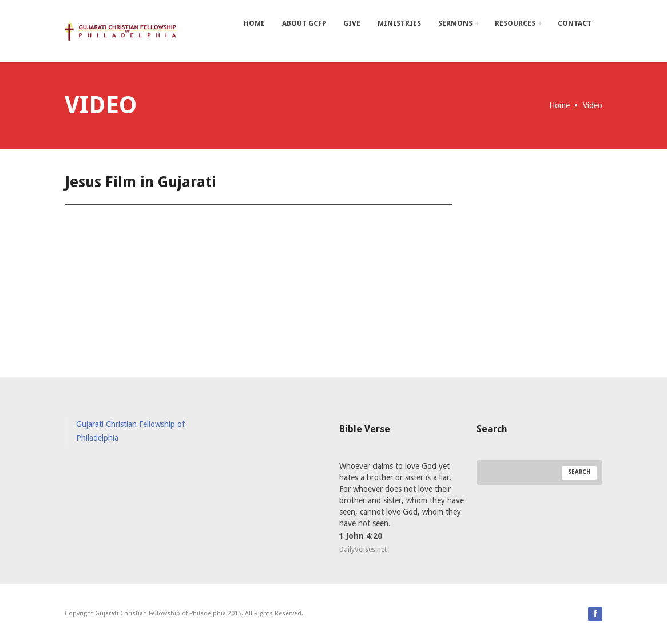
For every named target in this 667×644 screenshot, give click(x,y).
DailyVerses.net (363, 550)
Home (254, 23)
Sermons (458, 23)
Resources (518, 23)
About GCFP (304, 23)
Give (352, 23)
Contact (575, 23)
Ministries (399, 23)
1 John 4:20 (361, 536)
